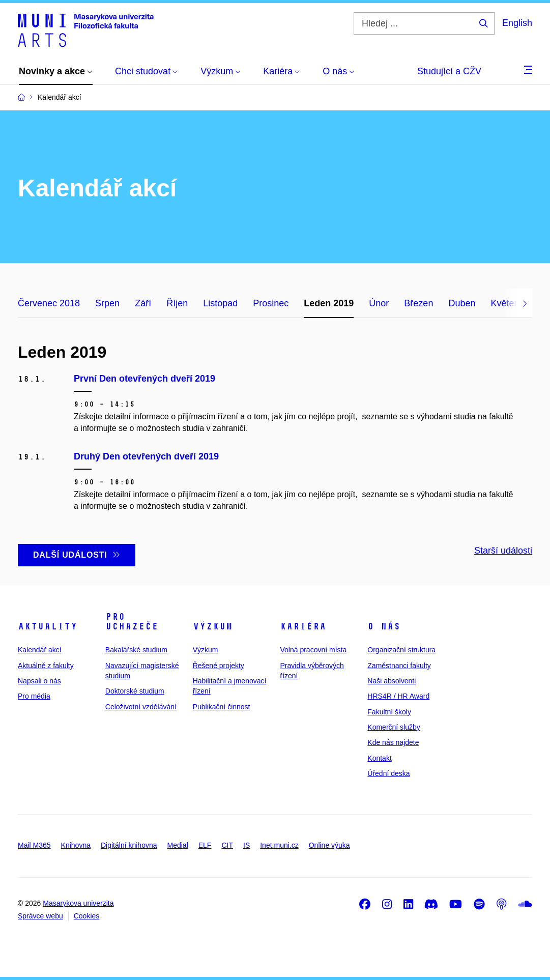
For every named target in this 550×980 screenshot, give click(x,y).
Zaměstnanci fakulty (399, 666)
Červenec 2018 (49, 303)
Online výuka (329, 845)
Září (143, 303)
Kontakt (379, 758)
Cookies (87, 916)
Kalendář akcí (40, 650)
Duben (462, 303)
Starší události (503, 551)
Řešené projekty (219, 666)
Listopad (220, 303)
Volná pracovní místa (313, 650)
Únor (379, 303)
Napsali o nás (39, 681)
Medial (178, 845)
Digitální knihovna (129, 845)
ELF (205, 845)
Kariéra (303, 626)
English (517, 23)
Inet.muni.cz (279, 845)
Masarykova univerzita (78, 903)
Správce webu (40, 916)
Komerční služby (394, 727)
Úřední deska (388, 773)
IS (247, 845)
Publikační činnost (222, 707)
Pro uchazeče (132, 622)
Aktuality (48, 626)
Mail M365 (34, 845)
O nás (384, 626)
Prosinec (271, 303)
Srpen (107, 303)
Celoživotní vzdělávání (141, 707)
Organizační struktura (401, 650)
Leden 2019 (329, 303)
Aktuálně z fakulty (46, 666)
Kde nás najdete (393, 742)
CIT (227, 845)
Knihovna (76, 845)
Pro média (34, 696)
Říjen (177, 303)
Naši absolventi (392, 681)
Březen (418, 303)
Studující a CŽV (449, 71)
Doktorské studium (135, 691)
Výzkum (213, 626)
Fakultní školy (389, 712)
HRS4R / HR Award (398, 696)
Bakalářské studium (136, 650)
